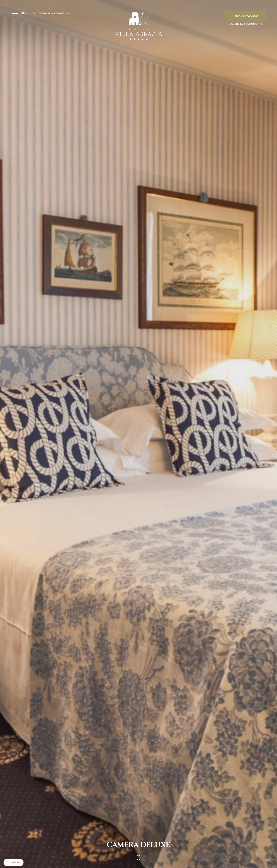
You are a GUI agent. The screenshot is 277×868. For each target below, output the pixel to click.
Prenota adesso (246, 16)
